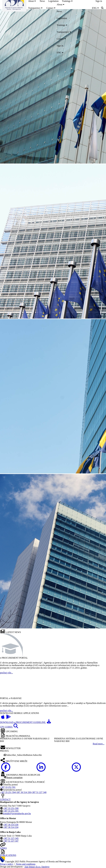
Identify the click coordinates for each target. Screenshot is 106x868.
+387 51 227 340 (39, 792)
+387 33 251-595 (11, 811)
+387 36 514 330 (23, 792)
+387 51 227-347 (11, 841)
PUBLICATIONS (8, 855)
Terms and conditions (25, 864)
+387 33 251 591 (8, 787)
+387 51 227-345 (11, 838)
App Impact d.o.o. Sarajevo (37, 867)
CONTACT (5, 799)
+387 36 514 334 (11, 827)
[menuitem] (36, 8)
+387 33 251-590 (11, 808)
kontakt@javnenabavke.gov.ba (17, 813)
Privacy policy (7, 864)
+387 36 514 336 (11, 825)
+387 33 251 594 (8, 792)
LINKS (3, 848)
